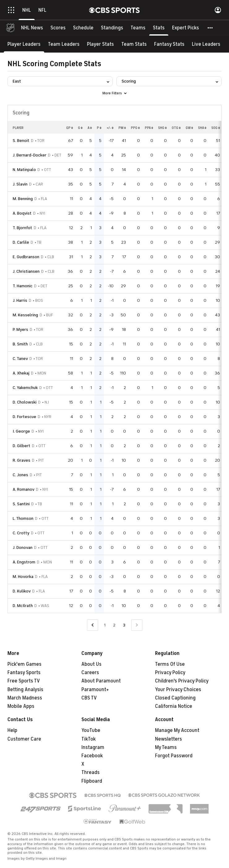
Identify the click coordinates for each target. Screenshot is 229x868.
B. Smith (20, 344)
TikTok (89, 739)
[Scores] (58, 28)
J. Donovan (23, 547)
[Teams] (138, 28)
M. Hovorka (23, 577)
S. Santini (21, 504)
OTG (176, 128)
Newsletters (169, 739)
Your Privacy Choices (178, 690)
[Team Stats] (134, 44)
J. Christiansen (26, 271)
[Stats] (159, 28)
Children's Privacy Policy (182, 681)
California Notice (174, 706)
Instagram (93, 747)
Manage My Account (177, 730)
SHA (202, 128)
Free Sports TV (24, 681)
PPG (135, 128)
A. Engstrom (24, 562)
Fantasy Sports (24, 673)
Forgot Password (174, 756)
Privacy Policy (170, 673)
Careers (90, 673)
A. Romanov (24, 489)
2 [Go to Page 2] (114, 625)
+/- (110, 128)
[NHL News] (32, 28)
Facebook (92, 756)
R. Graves (22, 460)
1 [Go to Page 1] (105, 625)
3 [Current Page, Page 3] (124, 625)
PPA (149, 128)
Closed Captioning (175, 698)
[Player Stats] (100, 44)
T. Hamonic (23, 286)
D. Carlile (21, 242)
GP (70, 128)
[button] (210, 28)
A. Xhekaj (21, 373)
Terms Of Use (170, 664)
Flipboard (92, 781)
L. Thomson (23, 518)
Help (12, 730)
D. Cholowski (25, 402)
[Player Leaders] (24, 44)
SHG (162, 128)
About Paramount (101, 681)
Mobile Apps (21, 706)
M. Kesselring (25, 315)
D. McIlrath (23, 606)
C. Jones (20, 475)
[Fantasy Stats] (169, 44)
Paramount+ (95, 690)
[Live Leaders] (206, 44)
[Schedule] (83, 28)
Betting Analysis (25, 690)
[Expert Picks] (186, 28)
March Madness (25, 698)
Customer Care (24, 739)
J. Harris (20, 300)
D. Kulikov (22, 591)
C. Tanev (20, 359)
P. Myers (20, 329)
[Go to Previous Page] (93, 625)
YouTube (91, 730)
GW (189, 128)
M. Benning (23, 199)
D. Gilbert (22, 446)
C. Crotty (21, 533)
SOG (216, 128)
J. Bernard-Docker (30, 155)
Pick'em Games (24, 664)
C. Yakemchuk (25, 388)
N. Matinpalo (24, 170)
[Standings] (112, 28)
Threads (91, 772)
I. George (21, 431)
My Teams (166, 747)
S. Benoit (21, 141)
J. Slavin (20, 184)
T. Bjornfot (22, 228)
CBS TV (89, 698)
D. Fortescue (24, 417)
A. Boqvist (22, 213)
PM (122, 128)
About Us (91, 664)
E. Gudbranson (26, 257)
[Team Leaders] (64, 44)
